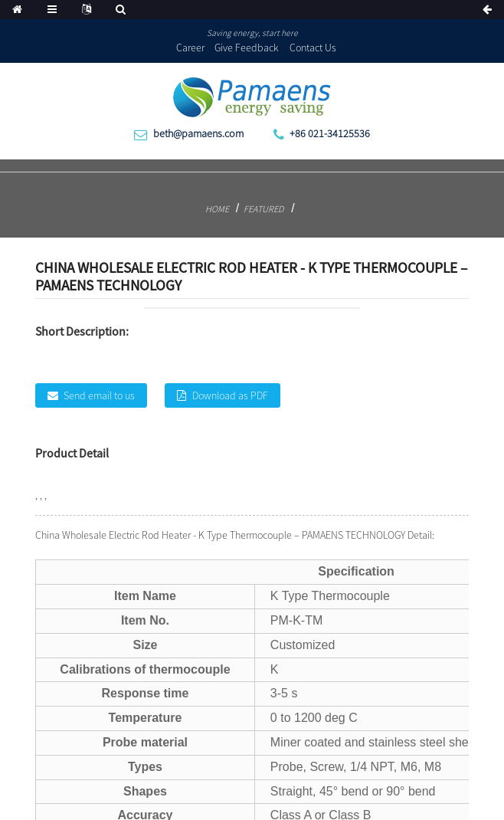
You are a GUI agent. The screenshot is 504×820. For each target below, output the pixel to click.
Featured (263, 209)
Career (190, 48)
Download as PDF (230, 395)
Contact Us (313, 48)
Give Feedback (247, 48)
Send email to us (99, 395)
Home (217, 209)
